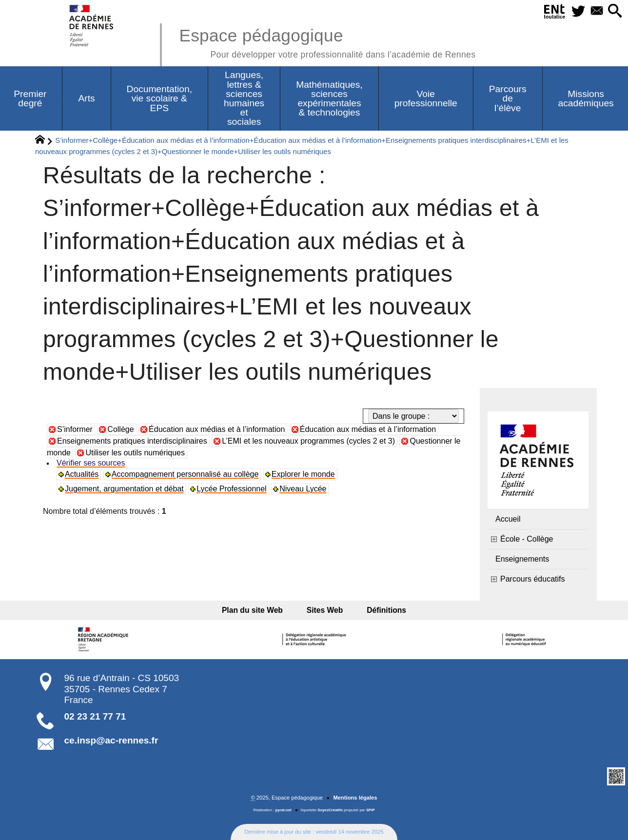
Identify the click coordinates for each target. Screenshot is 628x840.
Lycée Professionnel (232, 489)
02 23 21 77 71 (95, 716)
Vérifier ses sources (91, 463)
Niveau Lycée (303, 489)
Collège (120, 429)
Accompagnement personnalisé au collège (185, 474)
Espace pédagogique (327, 42)
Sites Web (325, 610)
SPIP (371, 810)
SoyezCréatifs (330, 810)
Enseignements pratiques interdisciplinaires (132, 441)
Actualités (82, 474)
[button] (614, 11)
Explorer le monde (303, 474)
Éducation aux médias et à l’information (217, 429)
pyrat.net (284, 810)
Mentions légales (355, 798)
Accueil (508, 519)
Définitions (380, 610)
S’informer (75, 429)
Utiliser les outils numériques (135, 453)
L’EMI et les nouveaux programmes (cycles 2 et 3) (308, 441)
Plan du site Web (259, 610)
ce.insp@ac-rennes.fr (111, 740)
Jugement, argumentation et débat (124, 489)
